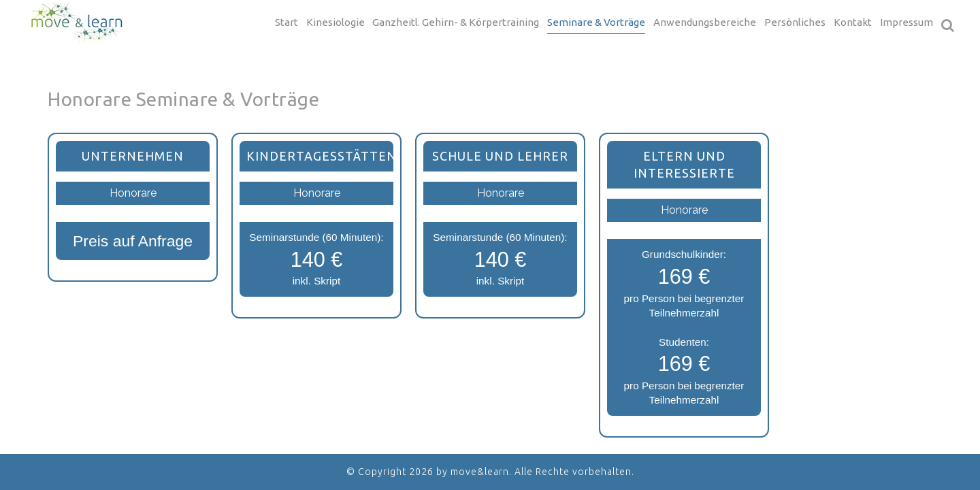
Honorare (133, 193)
